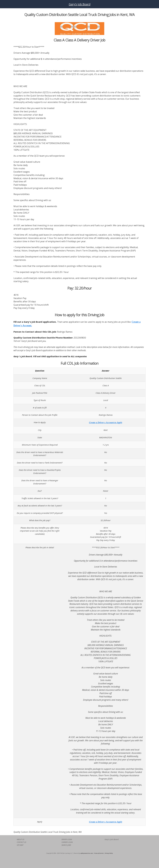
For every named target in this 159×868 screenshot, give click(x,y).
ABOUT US (20, 839)
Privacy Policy (109, 853)
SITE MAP (20, 845)
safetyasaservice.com (87, 853)
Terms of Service (99, 853)
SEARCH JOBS (66, 845)
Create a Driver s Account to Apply (106, 423)
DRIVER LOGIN (67, 839)
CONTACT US (21, 842)
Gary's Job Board (80, 4)
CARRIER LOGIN (67, 842)
